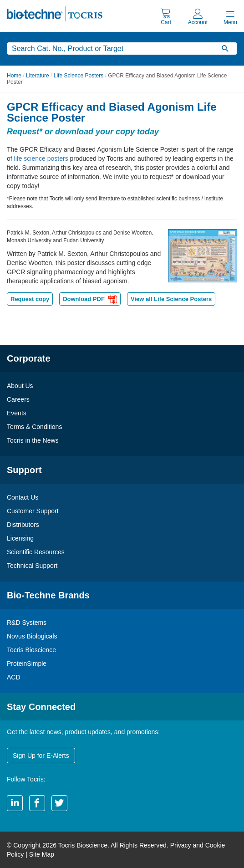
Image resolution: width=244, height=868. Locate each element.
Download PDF (90, 300)
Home (14, 76)
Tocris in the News (33, 440)
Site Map (42, 854)
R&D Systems (27, 623)
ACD (14, 677)
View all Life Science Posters (171, 299)
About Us (20, 386)
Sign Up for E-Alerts (41, 756)
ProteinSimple (27, 664)
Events (17, 413)
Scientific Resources (36, 552)
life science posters (41, 158)
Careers (18, 399)
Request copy (30, 299)
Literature (38, 76)
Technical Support (32, 566)
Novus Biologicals (32, 636)
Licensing (20, 538)
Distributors (23, 525)
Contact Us (23, 497)
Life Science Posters (79, 76)
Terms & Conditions (34, 427)
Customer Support (33, 511)
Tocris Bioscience (31, 650)
